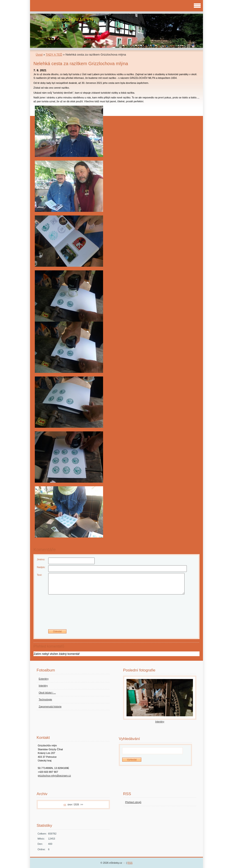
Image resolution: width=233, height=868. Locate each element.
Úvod (39, 55)
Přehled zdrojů (133, 802)
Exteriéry (44, 679)
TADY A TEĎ (54, 55)
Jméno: (41, 559)
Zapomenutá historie (50, 707)
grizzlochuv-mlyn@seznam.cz (54, 776)
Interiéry (43, 686)
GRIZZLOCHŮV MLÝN (69, 19)
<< (65, 805)
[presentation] (116, 614)
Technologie (45, 699)
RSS (130, 863)
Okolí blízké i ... (47, 693)
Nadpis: (41, 567)
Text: (39, 575)
